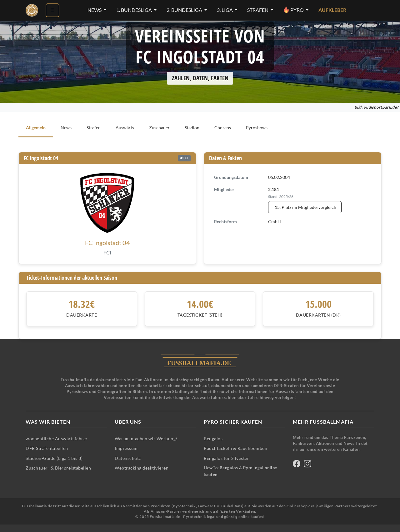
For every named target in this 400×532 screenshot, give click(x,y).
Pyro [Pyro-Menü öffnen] (294, 10)
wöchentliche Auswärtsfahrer (57, 438)
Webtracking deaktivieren (142, 468)
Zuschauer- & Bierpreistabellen (58, 468)
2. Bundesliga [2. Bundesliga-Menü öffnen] (185, 10)
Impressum (126, 448)
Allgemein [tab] (36, 128)
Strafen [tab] (94, 128)
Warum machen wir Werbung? (146, 438)
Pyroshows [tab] (257, 128)
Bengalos (213, 438)
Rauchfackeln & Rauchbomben (235, 448)
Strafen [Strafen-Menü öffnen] (258, 10)
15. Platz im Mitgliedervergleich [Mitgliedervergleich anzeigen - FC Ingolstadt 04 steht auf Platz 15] (305, 207)
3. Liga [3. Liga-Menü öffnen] (225, 10)
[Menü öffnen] (52, 10)
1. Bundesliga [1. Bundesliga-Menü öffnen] (135, 10)
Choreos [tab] (223, 128)
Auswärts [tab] (125, 128)
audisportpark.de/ (381, 107)
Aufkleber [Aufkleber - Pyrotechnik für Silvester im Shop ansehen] (332, 10)
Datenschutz (128, 458)
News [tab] (66, 128)
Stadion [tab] (192, 128)
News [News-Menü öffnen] (95, 10)
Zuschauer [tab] (159, 128)
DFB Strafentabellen (47, 448)
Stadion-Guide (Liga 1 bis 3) (54, 458)
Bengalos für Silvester (226, 458)
